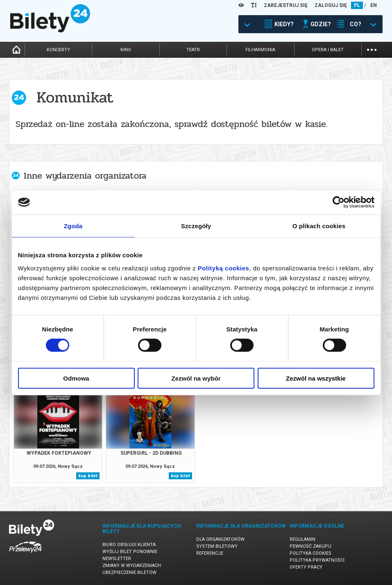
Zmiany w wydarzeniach (132, 566)
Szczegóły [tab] (196, 226)
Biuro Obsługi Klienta (129, 545)
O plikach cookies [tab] (319, 226)
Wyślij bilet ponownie (130, 552)
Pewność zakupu (310, 546)
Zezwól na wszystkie (316, 378)
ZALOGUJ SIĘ (331, 5)
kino (126, 50)
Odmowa (76, 378)
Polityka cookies (310, 553)
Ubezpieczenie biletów (129, 573)
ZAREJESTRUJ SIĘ (286, 5)
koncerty (58, 50)
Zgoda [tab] (73, 226)
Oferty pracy (306, 567)
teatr (193, 50)
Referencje (210, 553)
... (372, 49)
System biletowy (217, 546)
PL (357, 5)
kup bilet (88, 476)
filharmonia (260, 50)
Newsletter (117, 559)
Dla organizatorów (220, 539)
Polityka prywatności (317, 560)
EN (374, 5)
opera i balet (328, 50)
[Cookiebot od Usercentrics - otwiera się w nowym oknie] (339, 202)
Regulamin (302, 539)
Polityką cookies (224, 268)
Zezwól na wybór (196, 378)
